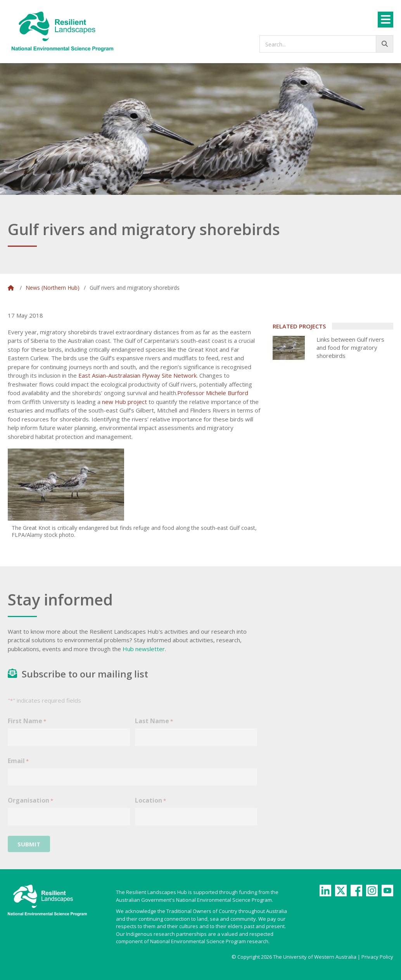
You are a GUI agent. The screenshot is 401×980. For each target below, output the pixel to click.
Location (150, 806)
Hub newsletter (144, 649)
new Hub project (124, 402)
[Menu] (385, 20)
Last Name (154, 726)
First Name (27, 726)
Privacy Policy (377, 957)
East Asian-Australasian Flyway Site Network (137, 375)
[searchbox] (326, 44)
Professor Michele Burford (213, 393)
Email (18, 766)
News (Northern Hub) (53, 288)
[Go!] (385, 44)
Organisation (30, 806)
